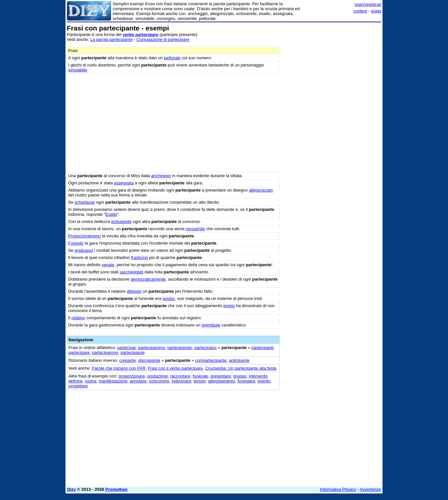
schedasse (85, 202)
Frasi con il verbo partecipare (176, 368)
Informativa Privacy (338, 489)
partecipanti (262, 348)
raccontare (180, 376)
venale (108, 265)
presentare (221, 376)
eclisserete (121, 222)
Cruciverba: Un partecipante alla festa (241, 368)
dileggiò (134, 291)
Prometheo (117, 489)
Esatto (112, 214)
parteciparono (105, 352)
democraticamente (148, 279)
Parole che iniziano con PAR (119, 368)
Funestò (76, 243)
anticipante (239, 360)
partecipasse (133, 352)
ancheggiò (161, 176)
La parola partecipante (112, 39)
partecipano (205, 348)
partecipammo (151, 348)
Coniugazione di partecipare (163, 39)
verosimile (195, 229)
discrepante (149, 360)
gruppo (240, 376)
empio (229, 306)
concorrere (159, 381)
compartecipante (211, 360)
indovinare (181, 381)
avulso (169, 298)
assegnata (124, 183)
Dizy (72, 489)
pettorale (172, 58)
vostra (91, 381)
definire (75, 381)
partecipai (126, 348)
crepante (128, 360)
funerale (200, 376)
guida (376, 11)
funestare (246, 381)
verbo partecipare (141, 35)
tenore (200, 381)
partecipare (79, 352)
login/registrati (368, 4)
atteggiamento (221, 381)
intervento (258, 376)
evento (264, 381)
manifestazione (113, 381)
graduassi (84, 250)
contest (360, 11)
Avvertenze (370, 489)
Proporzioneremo (84, 236)
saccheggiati (131, 272)
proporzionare (132, 376)
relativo (78, 318)
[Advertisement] (332, 123)
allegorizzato (261, 190)
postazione (158, 376)
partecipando (180, 348)
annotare (138, 381)
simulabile (78, 70)
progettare (78, 386)
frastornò (139, 258)
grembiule (211, 325)
